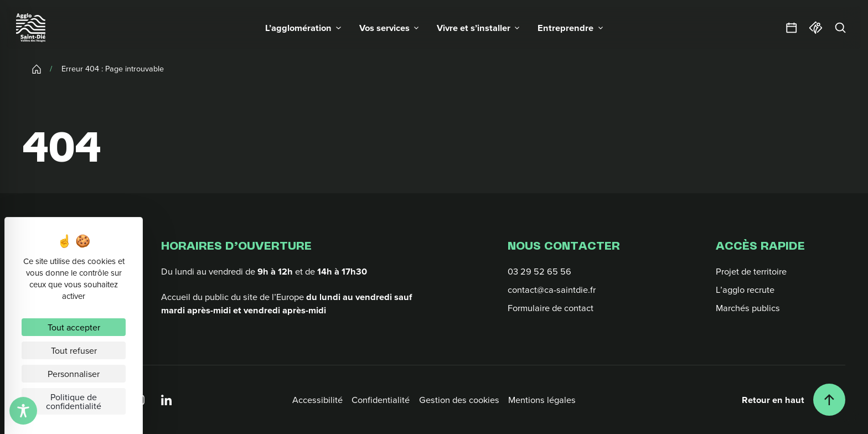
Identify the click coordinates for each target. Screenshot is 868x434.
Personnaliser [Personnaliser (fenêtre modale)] (74, 374)
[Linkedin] (166, 399)
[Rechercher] (840, 28)
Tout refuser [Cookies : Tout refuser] (74, 350)
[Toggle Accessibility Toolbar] (23, 411)
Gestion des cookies (459, 399)
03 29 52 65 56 (539, 271)
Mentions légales (542, 399)
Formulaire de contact (551, 308)
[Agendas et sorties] (792, 28)
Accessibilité (317, 399)
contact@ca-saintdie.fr (552, 289)
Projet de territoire (751, 271)
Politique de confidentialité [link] (74, 401)
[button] (303, 28)
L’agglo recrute (745, 289)
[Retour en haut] (794, 400)
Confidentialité (381, 399)
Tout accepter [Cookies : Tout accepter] (74, 327)
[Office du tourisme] (816, 28)
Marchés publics (748, 308)
